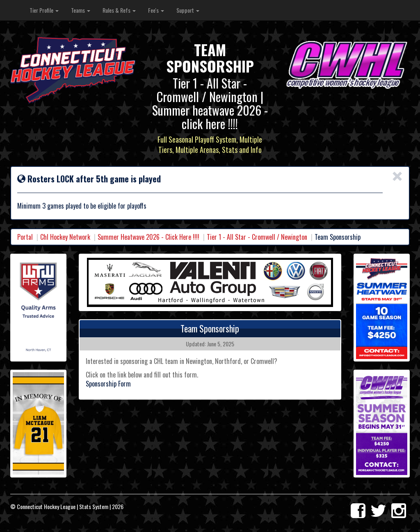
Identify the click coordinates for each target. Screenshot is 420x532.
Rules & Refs (119, 10)
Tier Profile (44, 10)
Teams (81, 10)
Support (188, 10)
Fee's (156, 10)
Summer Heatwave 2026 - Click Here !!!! (148, 237)
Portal (25, 237)
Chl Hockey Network (65, 237)
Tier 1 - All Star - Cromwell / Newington (257, 237)
